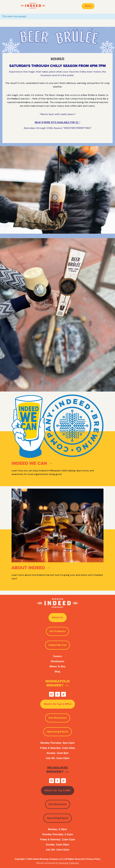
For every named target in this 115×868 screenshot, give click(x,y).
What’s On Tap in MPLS (58, 704)
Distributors (58, 661)
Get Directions (58, 718)
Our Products (57, 631)
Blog (57, 672)
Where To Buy (57, 666)
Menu (88, 6)
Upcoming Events (57, 732)
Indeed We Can (57, 645)
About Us (58, 617)
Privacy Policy (93, 859)
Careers (57, 656)
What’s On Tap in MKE (58, 790)
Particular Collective (69, 863)
